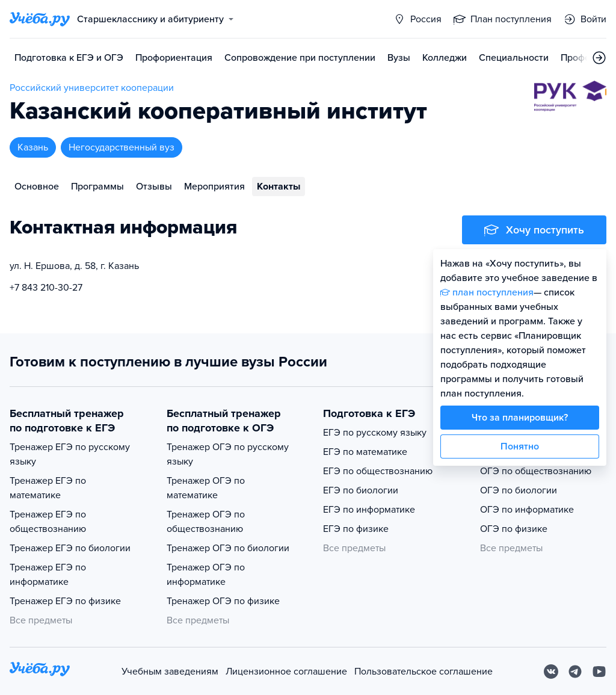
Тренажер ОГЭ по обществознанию (206, 522)
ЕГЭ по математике (365, 452)
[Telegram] (575, 672)
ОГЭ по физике (514, 529)
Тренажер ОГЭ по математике (206, 488)
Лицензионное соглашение (286, 672)
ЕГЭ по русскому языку (375, 433)
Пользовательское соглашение (423, 672)
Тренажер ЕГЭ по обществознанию (48, 522)
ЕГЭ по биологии (361, 490)
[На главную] (40, 671)
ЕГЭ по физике (356, 529)
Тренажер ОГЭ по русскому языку (228, 454)
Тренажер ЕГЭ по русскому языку (70, 454)
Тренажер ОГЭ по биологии (228, 548)
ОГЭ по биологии (519, 490)
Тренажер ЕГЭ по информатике (48, 575)
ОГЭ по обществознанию (536, 471)
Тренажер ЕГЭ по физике (65, 601)
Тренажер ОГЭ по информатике (206, 575)
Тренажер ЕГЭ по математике (48, 488)
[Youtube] (599, 672)
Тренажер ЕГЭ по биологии (70, 548)
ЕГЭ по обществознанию (378, 471)
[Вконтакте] (551, 672)
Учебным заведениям (170, 672)
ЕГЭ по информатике (369, 510)
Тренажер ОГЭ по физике (223, 601)
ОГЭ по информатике (527, 510)
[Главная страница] (40, 19)
